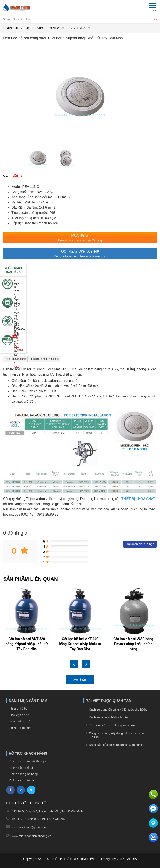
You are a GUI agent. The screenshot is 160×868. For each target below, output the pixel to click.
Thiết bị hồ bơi (34, 28)
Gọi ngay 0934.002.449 (80, 251)
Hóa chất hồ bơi (20, 721)
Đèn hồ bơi (57, 28)
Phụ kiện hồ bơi (20, 715)
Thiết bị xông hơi (20, 728)
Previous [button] (74, 664)
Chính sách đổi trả (21, 768)
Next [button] (86, 664)
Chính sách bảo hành (23, 780)
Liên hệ (17, 176)
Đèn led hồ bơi (80, 28)
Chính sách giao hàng (24, 774)
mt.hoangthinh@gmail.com (29, 827)
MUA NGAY (80, 235)
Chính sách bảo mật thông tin (28, 761)
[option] (80, 97)
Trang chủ (11, 28)
